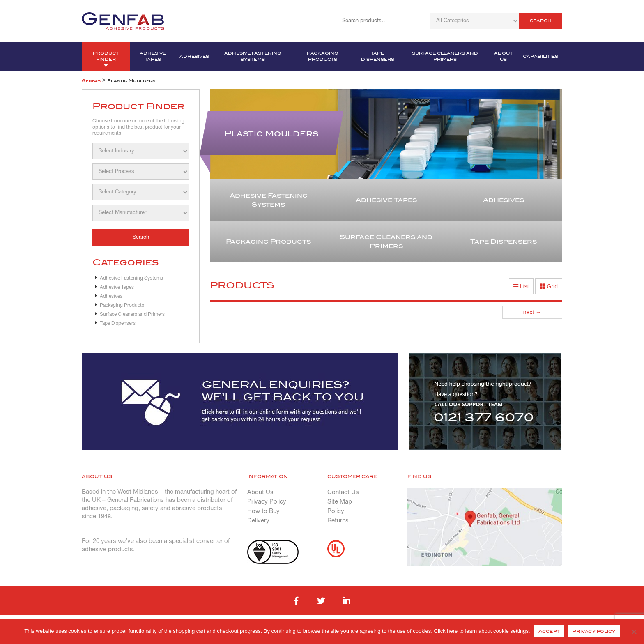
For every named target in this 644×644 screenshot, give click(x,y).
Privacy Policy (267, 502)
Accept (549, 631)
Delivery (258, 521)
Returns (338, 521)
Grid (549, 286)
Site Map (340, 502)
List (521, 286)
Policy (336, 511)
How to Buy (263, 511)
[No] (634, 632)
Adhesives (194, 56)
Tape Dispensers (378, 56)
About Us (504, 56)
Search (541, 21)
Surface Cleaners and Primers (445, 56)
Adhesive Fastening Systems (253, 56)
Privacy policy (594, 631)
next (532, 312)
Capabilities (540, 56)
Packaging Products (323, 56)
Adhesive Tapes (153, 56)
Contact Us (343, 492)
